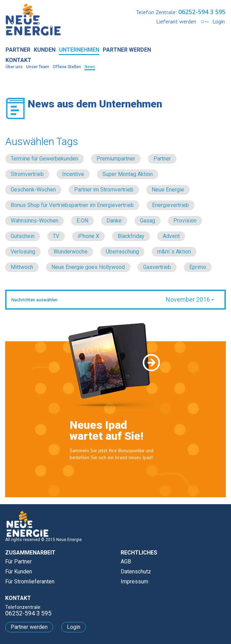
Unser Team (38, 67)
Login (219, 21)
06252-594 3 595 (202, 12)
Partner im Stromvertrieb (104, 190)
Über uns (14, 67)
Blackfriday (131, 236)
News (90, 67)
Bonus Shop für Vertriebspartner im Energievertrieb (72, 205)
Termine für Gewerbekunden (44, 159)
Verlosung (23, 252)
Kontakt (18, 60)
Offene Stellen (67, 67)
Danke (114, 221)
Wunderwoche (71, 252)
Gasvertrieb (157, 267)
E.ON (82, 221)
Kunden (45, 50)
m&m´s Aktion (174, 252)
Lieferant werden (176, 21)
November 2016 (190, 299)
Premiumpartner (116, 159)
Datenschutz (136, 572)
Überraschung (122, 252)
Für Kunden (19, 572)
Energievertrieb (170, 205)
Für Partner (18, 562)
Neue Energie (168, 190)
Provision (185, 221)
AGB (126, 562)
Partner (18, 50)
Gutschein (23, 236)
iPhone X (88, 236)
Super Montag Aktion (128, 174)
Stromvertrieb (27, 174)
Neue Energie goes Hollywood (88, 267)
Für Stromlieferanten (30, 581)
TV (56, 236)
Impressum (134, 581)
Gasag (148, 221)
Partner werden (127, 50)
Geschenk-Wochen (33, 190)
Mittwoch (22, 267)
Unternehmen (79, 50)
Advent (171, 236)
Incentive (73, 174)
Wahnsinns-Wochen (34, 221)
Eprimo (198, 267)
